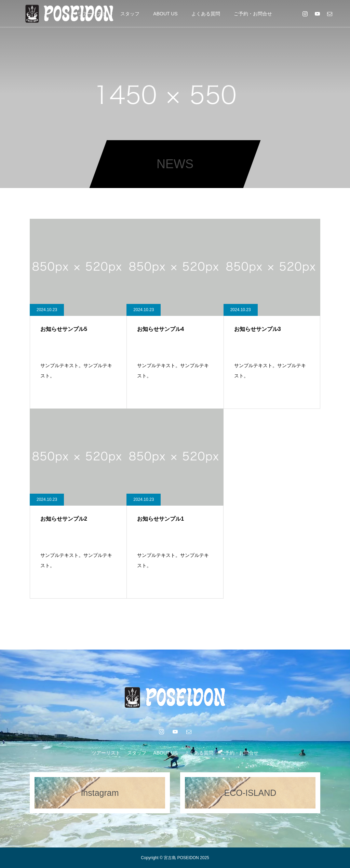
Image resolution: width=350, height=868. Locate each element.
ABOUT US (165, 14)
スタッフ (130, 14)
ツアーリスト (106, 753)
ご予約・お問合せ (253, 14)
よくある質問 (206, 14)
